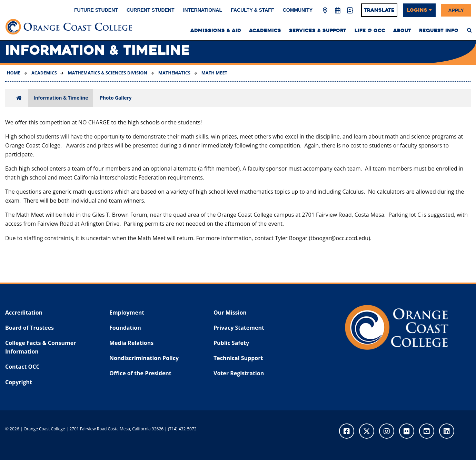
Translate (379, 10)
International (203, 10)
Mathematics (174, 73)
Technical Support (238, 358)
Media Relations (131, 343)
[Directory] (350, 11)
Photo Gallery (116, 98)
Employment (127, 313)
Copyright (19, 382)
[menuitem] (470, 30)
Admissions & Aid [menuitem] (216, 30)
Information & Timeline (61, 98)
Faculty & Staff (252, 10)
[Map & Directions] (325, 11)
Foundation (125, 328)
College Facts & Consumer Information (41, 347)
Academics (44, 73)
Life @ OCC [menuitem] (370, 30)
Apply (456, 10)
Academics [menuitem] (265, 30)
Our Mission (230, 313)
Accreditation (24, 313)
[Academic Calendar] (337, 11)
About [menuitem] (402, 30)
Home (14, 73)
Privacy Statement (239, 328)
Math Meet (214, 73)
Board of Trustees (29, 328)
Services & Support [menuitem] (318, 30)
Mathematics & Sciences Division (107, 73)
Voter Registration (239, 373)
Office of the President (140, 373)
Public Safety (231, 343)
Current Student (150, 10)
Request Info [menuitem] (439, 30)
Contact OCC (22, 367)
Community (298, 10)
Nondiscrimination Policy (144, 358)
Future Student (96, 10)
